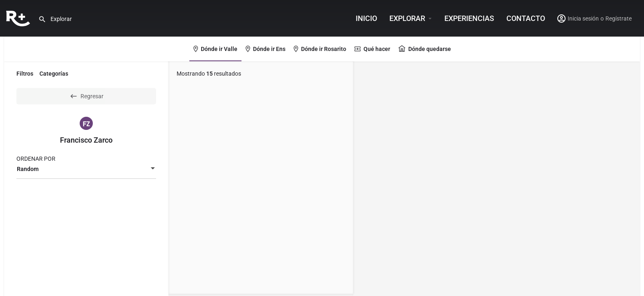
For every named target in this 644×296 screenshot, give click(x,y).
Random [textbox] (28, 169)
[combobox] (86, 169)
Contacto (526, 18)
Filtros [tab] (25, 74)
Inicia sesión (583, 18)
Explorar (407, 18)
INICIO (366, 18)
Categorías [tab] (54, 74)
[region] (497, 179)
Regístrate (619, 18)
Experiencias (469, 18)
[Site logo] (19, 18)
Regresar (86, 96)
